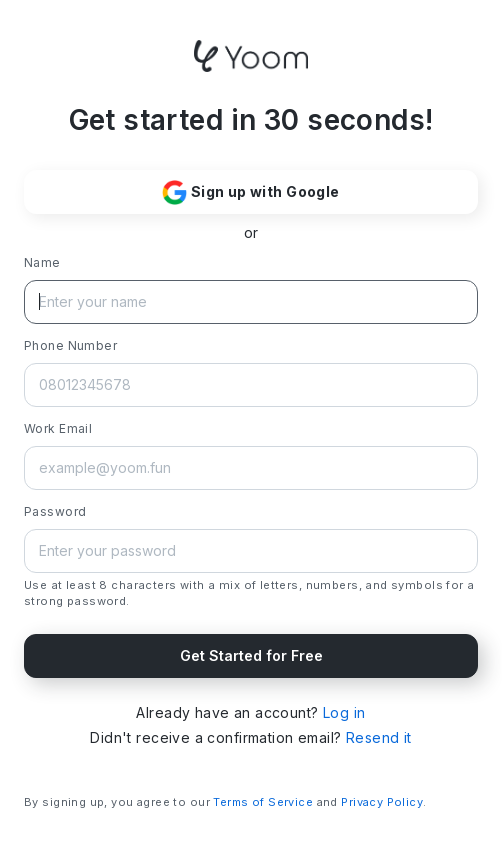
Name (42, 262)
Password (55, 511)
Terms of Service (263, 802)
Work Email (58, 428)
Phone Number (70, 345)
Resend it (379, 737)
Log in (344, 712)
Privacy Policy (382, 802)
